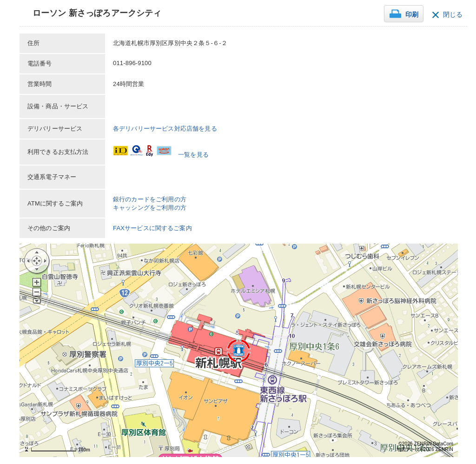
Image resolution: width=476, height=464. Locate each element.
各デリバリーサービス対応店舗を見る (165, 129)
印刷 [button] (412, 15)
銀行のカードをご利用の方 (150, 199)
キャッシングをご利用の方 (150, 208)
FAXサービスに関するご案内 (152, 228)
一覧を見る (193, 155)
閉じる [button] (453, 15)
